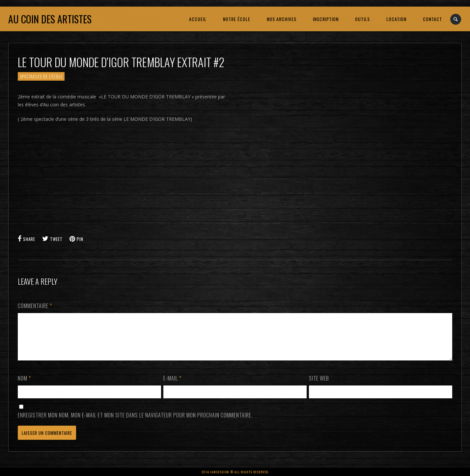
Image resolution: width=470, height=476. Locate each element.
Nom (24, 386)
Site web (319, 386)
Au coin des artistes (50, 19)
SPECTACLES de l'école (41, 76)
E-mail (172, 386)
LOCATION (396, 19)
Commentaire (35, 306)
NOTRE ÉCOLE (237, 19)
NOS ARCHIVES (282, 19)
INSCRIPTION (326, 19)
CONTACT (432, 19)
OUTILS (362, 19)
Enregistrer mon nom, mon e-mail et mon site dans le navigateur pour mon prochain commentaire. (135, 423)
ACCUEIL (198, 19)
